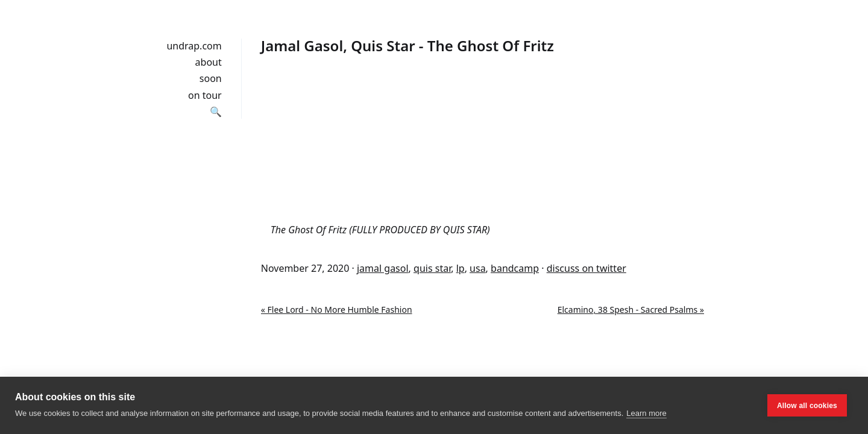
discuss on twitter (587, 268)
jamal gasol (383, 268)
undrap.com (194, 46)
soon (211, 78)
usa (478, 268)
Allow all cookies (807, 406)
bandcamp (515, 268)
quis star (432, 268)
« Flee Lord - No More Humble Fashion (337, 310)
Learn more (646, 413)
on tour (205, 95)
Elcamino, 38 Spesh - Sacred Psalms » (631, 310)
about (209, 62)
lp (461, 268)
